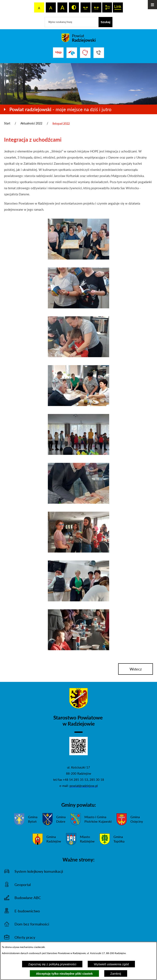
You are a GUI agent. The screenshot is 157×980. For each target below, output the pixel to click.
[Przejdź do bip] (58, 53)
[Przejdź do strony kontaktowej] (99, 53)
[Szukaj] (105, 22)
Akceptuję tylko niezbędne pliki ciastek (64, 974)
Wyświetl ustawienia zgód (111, 964)
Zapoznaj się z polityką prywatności (52, 964)
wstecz (136, 669)
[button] (78, 258)
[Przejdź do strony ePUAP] (72, 53)
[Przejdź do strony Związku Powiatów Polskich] (85, 53)
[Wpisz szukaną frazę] (72, 22)
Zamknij (116, 974)
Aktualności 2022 (31, 123)
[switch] (86, 7)
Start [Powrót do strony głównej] (7, 123)
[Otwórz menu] (152, 5)
